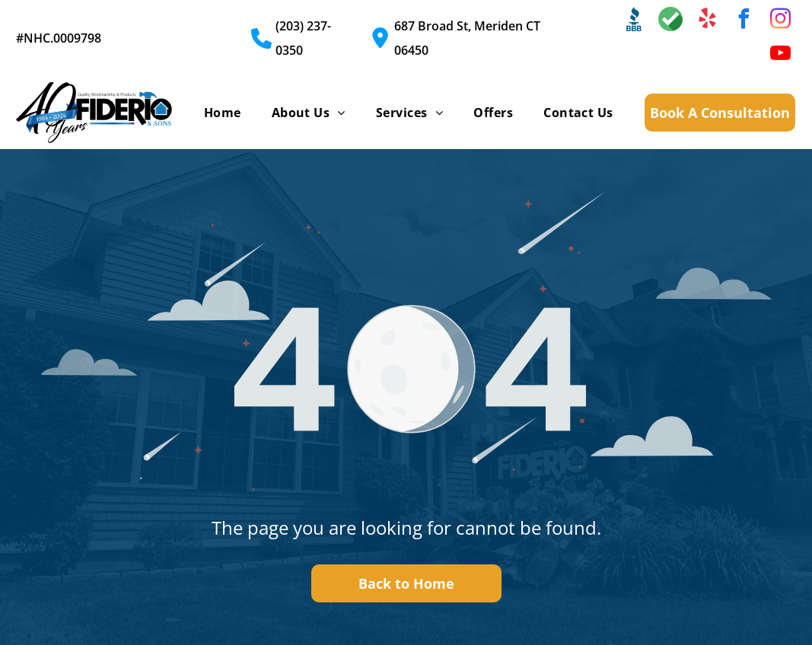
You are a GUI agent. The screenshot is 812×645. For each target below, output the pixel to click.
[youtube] (780, 55)
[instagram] (780, 21)
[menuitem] (223, 113)
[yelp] (707, 21)
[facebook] (744, 21)
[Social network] (634, 21)
